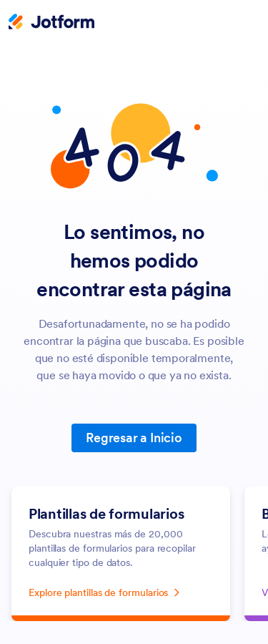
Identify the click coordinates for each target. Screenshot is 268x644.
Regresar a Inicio (134, 438)
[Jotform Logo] (51, 23)
